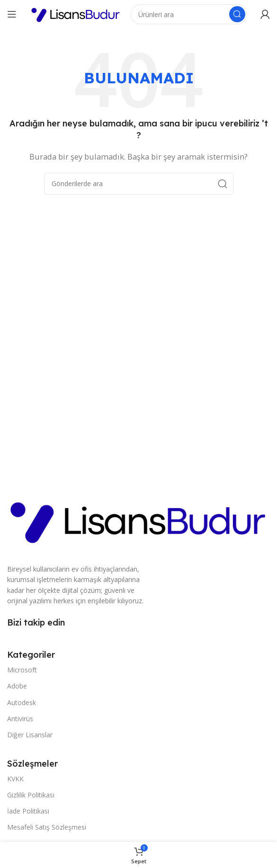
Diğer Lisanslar (30, 735)
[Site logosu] (76, 13)
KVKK (15, 779)
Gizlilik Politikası (31, 795)
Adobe (17, 686)
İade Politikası (28, 811)
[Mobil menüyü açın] (12, 14)
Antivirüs (20, 719)
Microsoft (22, 670)
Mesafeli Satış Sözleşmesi (47, 827)
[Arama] (189, 14)
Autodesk (22, 702)
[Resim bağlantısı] (138, 519)
